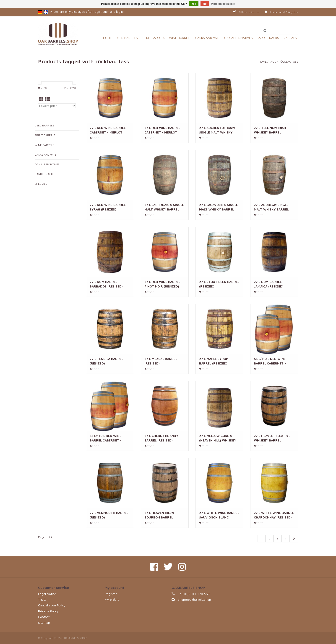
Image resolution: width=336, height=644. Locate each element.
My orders (112, 599)
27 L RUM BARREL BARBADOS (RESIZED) (106, 284)
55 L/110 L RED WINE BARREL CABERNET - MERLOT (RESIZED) (106, 438)
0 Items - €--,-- (247, 12)
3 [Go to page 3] (277, 538)
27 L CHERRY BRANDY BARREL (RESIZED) (161, 438)
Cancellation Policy (52, 605)
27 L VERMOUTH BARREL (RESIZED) (109, 515)
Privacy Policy (48, 611)
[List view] (47, 99)
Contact (44, 617)
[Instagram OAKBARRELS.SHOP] (182, 567)
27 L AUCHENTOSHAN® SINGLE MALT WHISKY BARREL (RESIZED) (217, 130)
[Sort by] (57, 106)
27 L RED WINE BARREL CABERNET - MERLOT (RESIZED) (162, 130)
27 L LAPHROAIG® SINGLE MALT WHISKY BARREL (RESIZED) (164, 207)
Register (111, 594)
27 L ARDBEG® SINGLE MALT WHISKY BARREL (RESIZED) (271, 207)
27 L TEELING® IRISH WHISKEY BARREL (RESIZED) (270, 130)
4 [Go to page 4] (285, 538)
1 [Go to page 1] (262, 538)
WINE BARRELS (180, 38)
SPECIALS (290, 38)
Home (107, 38)
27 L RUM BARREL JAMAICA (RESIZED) (269, 284)
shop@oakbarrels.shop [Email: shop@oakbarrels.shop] (194, 599)
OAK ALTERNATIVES (238, 38)
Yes (194, 4)
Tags (273, 62)
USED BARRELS (127, 38)
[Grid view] (41, 99)
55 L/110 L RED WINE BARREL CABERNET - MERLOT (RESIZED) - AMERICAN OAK (270, 361)
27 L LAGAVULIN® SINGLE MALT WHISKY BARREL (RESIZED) (219, 207)
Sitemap (44, 622)
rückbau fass (288, 62)
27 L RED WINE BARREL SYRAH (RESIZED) (108, 207)
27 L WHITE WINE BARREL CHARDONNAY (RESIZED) (274, 515)
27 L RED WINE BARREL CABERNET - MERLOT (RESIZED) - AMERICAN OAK (108, 130)
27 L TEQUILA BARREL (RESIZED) (106, 361)
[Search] (280, 31)
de (40, 12)
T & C (42, 599)
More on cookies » (223, 4)
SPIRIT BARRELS (153, 38)
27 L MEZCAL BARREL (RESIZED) (161, 361)
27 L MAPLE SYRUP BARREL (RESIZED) (214, 361)
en (46, 12)
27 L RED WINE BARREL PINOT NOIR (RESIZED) (162, 284)
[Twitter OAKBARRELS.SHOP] (168, 567)
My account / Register (281, 12)
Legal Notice (47, 594)
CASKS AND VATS (208, 38)
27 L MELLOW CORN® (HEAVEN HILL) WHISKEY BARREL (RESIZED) (218, 438)
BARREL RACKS (268, 38)
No (205, 4)
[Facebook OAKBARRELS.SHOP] (154, 567)
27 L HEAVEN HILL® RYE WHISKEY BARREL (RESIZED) (272, 438)
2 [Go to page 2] (270, 538)
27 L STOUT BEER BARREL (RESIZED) (219, 284)
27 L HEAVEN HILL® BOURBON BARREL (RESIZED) (159, 515)
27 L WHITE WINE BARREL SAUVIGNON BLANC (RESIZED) (219, 515)
